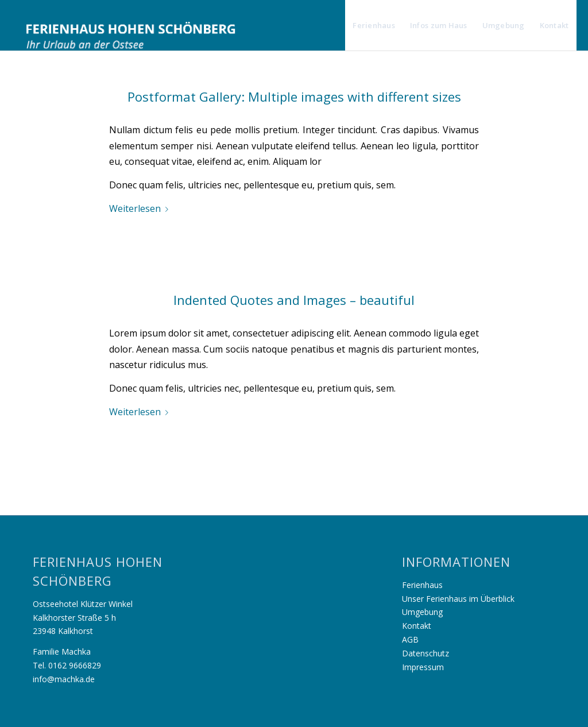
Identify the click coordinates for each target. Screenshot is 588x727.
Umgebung (422, 612)
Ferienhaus (422, 585)
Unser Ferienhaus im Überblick (458, 599)
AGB (410, 639)
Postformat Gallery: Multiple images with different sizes (294, 96)
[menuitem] (374, 25)
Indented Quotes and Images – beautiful (294, 300)
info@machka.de (64, 679)
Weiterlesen (141, 208)
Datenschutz (425, 653)
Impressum (423, 667)
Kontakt (417, 626)
